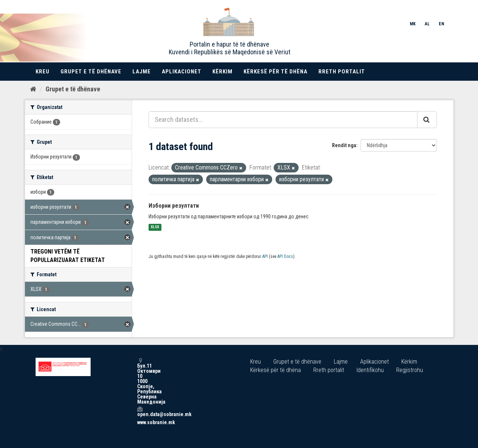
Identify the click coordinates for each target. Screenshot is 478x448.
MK (413, 24)
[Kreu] (33, 89)
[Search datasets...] (283, 120)
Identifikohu (370, 370)
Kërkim (222, 72)
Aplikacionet (182, 72)
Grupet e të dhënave (91, 72)
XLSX (155, 227)
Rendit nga (344, 145)
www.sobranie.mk (140, 422)
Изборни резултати (174, 206)
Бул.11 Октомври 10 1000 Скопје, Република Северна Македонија (140, 381)
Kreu (43, 72)
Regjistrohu (410, 370)
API (265, 256)
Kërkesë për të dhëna (276, 72)
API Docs (285, 256)
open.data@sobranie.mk (140, 411)
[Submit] (427, 120)
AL (427, 24)
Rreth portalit (342, 72)
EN (441, 24)
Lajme (142, 72)
